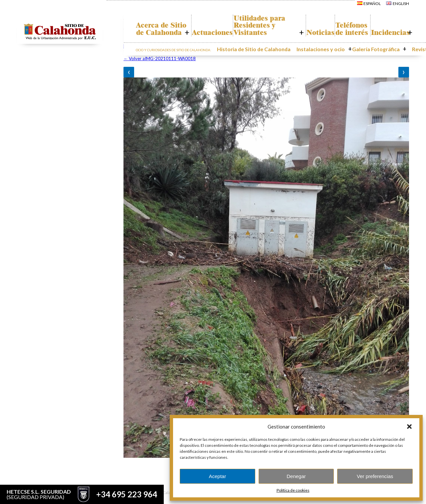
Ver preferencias (375, 476)
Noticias (308, 40)
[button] (409, 427)
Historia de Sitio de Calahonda (264, 55)
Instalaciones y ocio (320, 55)
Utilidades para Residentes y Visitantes (263, 29)
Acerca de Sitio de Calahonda (166, 32)
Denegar (296, 476)
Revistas (403, 55)
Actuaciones (216, 40)
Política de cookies (293, 490)
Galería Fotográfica (366, 55)
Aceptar (217, 476)
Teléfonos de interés (345, 32)
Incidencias (388, 40)
